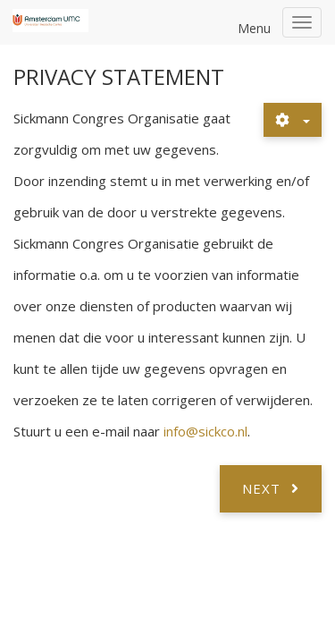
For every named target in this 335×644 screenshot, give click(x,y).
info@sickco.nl (205, 431)
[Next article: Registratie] (271, 488)
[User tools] (293, 120)
